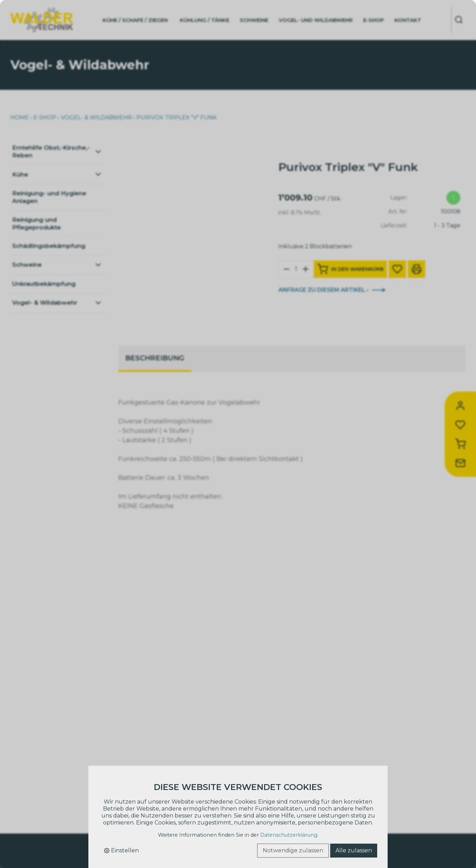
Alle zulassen (354, 850)
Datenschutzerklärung (289, 835)
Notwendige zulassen (293, 850)
